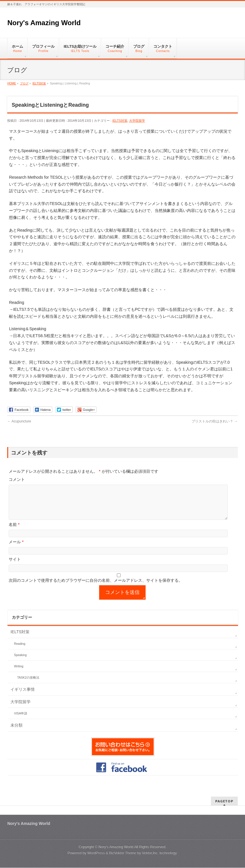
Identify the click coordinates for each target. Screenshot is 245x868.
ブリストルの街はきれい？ (215, 421)
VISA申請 (21, 720)
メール (16, 549)
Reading (20, 651)
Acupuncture (19, 421)
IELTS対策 (120, 121)
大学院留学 (137, 121)
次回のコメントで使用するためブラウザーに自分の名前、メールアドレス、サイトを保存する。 (96, 587)
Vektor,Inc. (150, 853)
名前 (14, 531)
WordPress (96, 853)
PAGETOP (224, 801)
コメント (17, 479)
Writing (18, 673)
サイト (15, 566)
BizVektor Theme (123, 853)
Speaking (20, 662)
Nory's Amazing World (44, 23)
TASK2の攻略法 (28, 684)
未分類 (16, 732)
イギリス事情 (23, 696)
